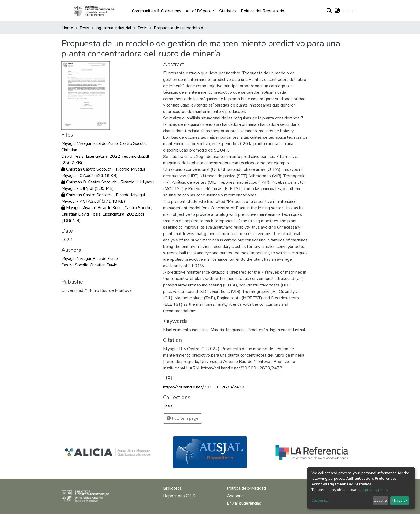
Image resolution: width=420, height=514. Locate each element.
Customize (320, 500)
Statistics (228, 11)
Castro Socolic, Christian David (89, 265)
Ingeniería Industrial (113, 28)
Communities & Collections (157, 11)
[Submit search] (329, 11)
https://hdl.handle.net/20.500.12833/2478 (204, 387)
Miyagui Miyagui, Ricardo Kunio (90, 259)
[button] (337, 11)
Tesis (84, 28)
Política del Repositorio (262, 11)
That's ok (400, 500)
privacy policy (376, 490)
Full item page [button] (183, 418)
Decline (380, 500)
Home (67, 28)
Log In (349, 11)
